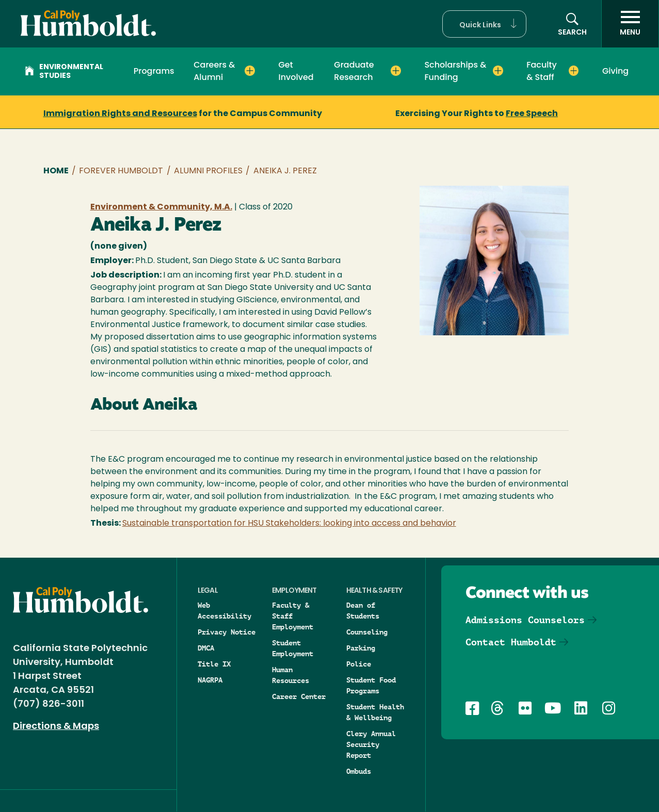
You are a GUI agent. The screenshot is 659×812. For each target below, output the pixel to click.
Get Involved (296, 71)
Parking (361, 648)
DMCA (206, 648)
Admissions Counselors (525, 620)
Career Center (299, 696)
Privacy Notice (227, 632)
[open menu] (630, 24)
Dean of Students (363, 611)
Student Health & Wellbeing (375, 712)
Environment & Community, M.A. (161, 207)
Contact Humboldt (511, 642)
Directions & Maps (56, 727)
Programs (154, 71)
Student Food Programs (371, 685)
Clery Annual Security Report (371, 744)
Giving (615, 71)
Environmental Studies (64, 72)
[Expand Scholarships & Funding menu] (498, 71)
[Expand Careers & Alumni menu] (250, 71)
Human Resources (291, 675)
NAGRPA (210, 680)
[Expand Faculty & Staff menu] (574, 71)
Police (359, 664)
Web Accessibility (224, 611)
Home (56, 171)
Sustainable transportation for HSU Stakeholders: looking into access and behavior (289, 524)
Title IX (214, 664)
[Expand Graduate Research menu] (396, 71)
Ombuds (359, 771)
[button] (484, 24)
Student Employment (293, 648)
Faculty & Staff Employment (293, 616)
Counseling (367, 632)
